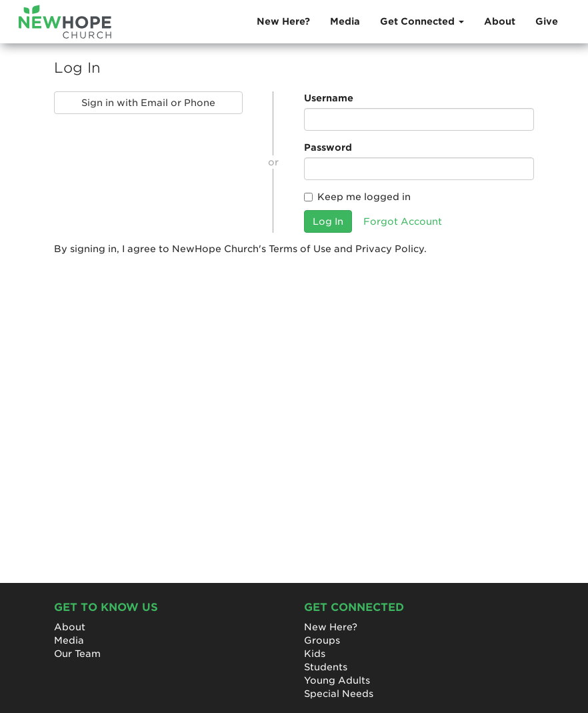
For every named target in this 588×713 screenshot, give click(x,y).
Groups (322, 640)
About (500, 21)
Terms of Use (300, 249)
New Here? (283, 21)
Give (547, 21)
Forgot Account (403, 221)
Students (326, 667)
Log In (328, 221)
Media (345, 21)
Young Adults (337, 680)
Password (328, 147)
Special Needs (339, 694)
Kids (315, 654)
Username (329, 98)
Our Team (77, 654)
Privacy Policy (390, 249)
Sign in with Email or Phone (148, 103)
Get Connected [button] (422, 21)
